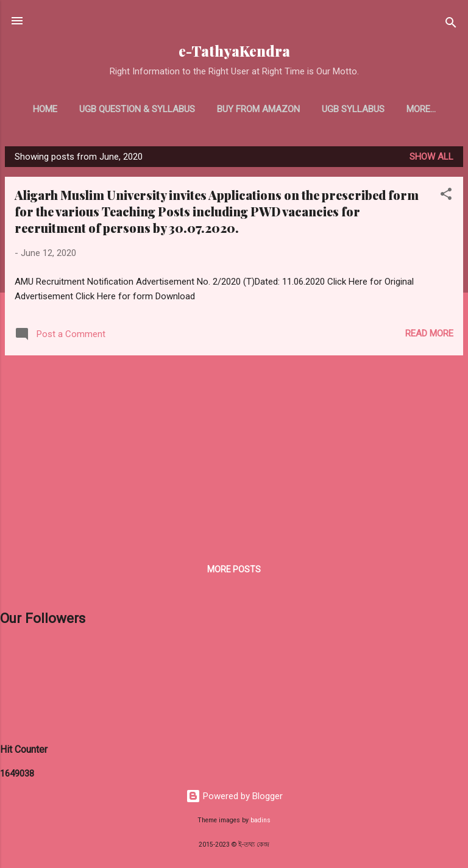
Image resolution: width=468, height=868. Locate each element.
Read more (429, 333)
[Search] (451, 25)
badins (261, 820)
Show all (431, 157)
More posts (234, 569)
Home (45, 109)
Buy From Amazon (258, 109)
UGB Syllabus (353, 109)
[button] (446, 196)
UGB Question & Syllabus (137, 109)
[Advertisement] (234, 450)
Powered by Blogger (234, 796)
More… (421, 109)
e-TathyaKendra (234, 51)
